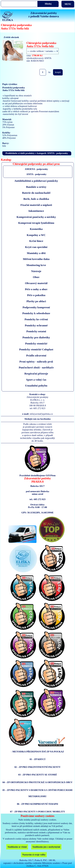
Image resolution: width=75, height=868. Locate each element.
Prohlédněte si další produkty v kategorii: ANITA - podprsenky (37, 153)
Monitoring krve (36, 265)
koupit (58, 72)
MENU (68, 4)
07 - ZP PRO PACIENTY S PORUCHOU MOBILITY (38, 812)
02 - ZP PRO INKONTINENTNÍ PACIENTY (37, 767)
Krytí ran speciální (36, 247)
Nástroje (36, 271)
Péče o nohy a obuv (36, 289)
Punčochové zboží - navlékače (36, 367)
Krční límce (36, 241)
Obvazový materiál (36, 283)
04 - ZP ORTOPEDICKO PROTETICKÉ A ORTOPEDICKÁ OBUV (37, 782)
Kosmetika (36, 229)
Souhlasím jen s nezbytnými (46, 847)
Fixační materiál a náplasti (36, 205)
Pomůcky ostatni (36, 331)
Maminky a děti (36, 253)
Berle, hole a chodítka (36, 199)
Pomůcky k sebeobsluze (36, 313)
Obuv (36, 277)
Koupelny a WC (36, 235)
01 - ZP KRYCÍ (37, 759)
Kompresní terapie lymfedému (36, 223)
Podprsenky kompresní (36, 307)
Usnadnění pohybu (36, 386)
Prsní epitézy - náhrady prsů (36, 362)
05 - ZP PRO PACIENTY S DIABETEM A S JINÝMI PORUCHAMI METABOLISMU (37, 793)
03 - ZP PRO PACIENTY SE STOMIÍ (37, 775)
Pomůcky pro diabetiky (36, 337)
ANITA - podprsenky (36, 174)
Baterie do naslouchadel (36, 193)
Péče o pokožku (36, 295)
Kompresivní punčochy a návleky (36, 217)
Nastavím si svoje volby (34, 855)
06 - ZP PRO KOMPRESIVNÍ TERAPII (38, 804)
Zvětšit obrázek (11, 37)
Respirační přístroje (36, 374)
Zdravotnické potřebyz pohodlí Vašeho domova (44, 15)
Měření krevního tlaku (36, 259)
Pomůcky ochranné (36, 325)
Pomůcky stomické (36, 343)
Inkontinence (36, 211)
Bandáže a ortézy (36, 187)
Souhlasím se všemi (17, 847)
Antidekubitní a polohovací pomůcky (36, 181)
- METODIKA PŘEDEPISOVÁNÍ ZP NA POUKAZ (38, 752)
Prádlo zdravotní (36, 355)
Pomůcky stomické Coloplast (36, 349)
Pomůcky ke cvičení (36, 319)
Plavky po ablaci (36, 301)
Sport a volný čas (36, 380)
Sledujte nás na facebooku (38, 419)
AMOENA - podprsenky (36, 169)
